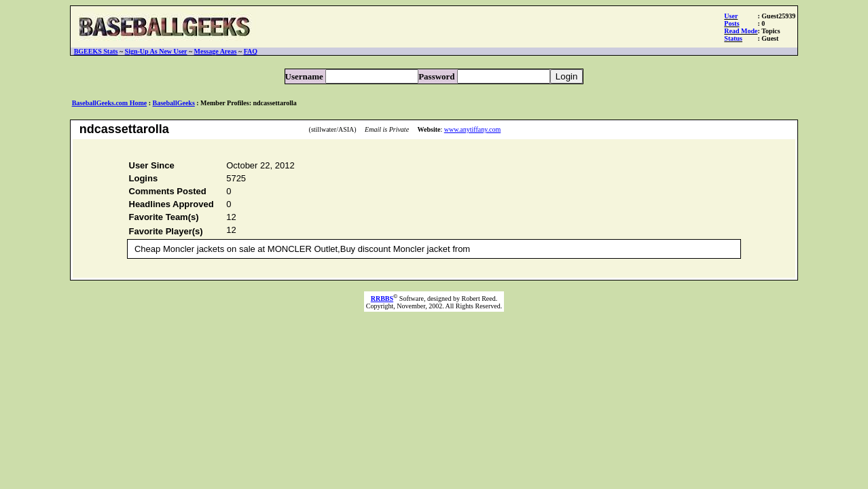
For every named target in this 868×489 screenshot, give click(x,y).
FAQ (251, 51)
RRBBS (382, 303)
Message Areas (216, 51)
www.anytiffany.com (473, 129)
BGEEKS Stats (96, 51)
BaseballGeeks (174, 103)
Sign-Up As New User (156, 51)
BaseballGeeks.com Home (110, 103)
